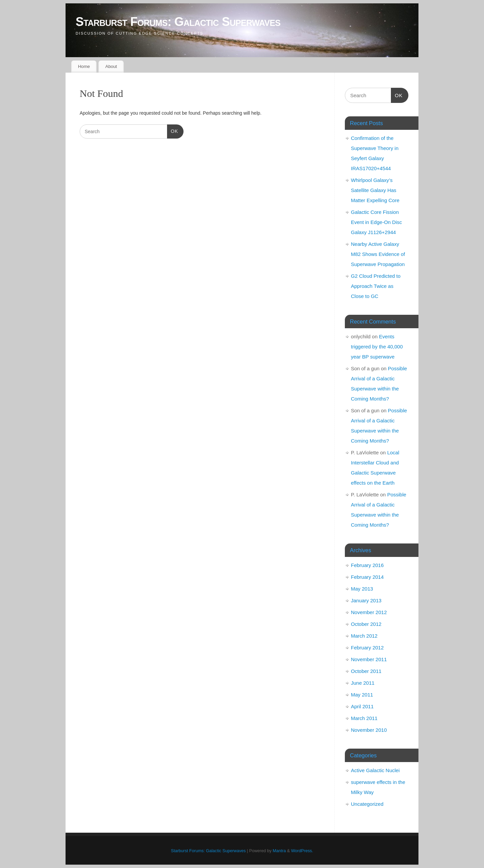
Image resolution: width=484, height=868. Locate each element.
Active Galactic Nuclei (375, 770)
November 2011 (369, 659)
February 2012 (367, 648)
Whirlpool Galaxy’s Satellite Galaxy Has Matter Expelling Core (375, 190)
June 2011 (363, 683)
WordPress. (302, 851)
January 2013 (366, 600)
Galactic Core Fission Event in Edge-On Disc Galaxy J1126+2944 (376, 222)
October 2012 (366, 624)
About (111, 66)
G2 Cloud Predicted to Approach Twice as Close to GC (376, 286)
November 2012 (369, 612)
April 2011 (362, 706)
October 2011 (366, 671)
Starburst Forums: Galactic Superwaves (178, 22)
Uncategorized (367, 804)
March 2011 (364, 718)
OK (173, 131)
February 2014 (367, 577)
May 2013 (362, 589)
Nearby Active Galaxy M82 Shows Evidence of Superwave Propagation (378, 254)
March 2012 (364, 636)
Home (84, 66)
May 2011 (362, 695)
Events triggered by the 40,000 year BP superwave (377, 347)
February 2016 (367, 565)
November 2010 (369, 730)
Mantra (279, 851)
